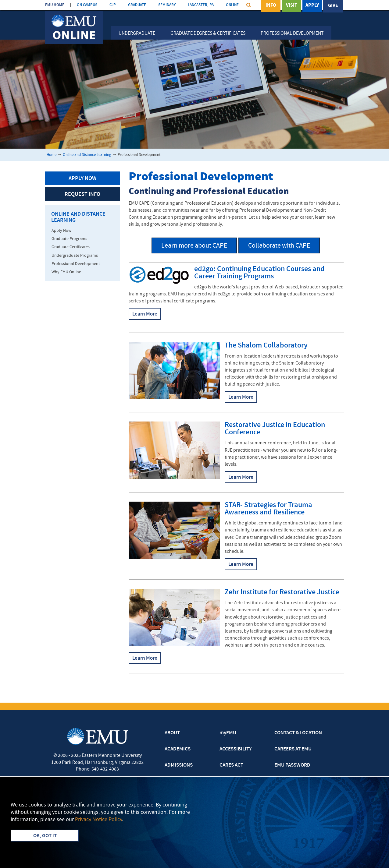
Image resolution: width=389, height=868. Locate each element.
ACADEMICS (178, 749)
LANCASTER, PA (201, 5)
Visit (292, 6)
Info (271, 6)
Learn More (145, 314)
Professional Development (292, 34)
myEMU (228, 733)
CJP (113, 5)
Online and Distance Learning (87, 155)
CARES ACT (231, 765)
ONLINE (232, 5)
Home (52, 155)
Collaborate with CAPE (279, 246)
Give (333, 6)
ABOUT (172, 733)
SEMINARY (167, 5)
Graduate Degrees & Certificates (208, 34)
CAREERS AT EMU (293, 749)
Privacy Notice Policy (98, 820)
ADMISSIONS (179, 765)
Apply (312, 6)
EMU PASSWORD (292, 765)
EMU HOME (55, 5)
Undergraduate (137, 34)
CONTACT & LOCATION (298, 733)
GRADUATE (137, 5)
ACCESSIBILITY (236, 749)
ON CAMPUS (87, 5)
